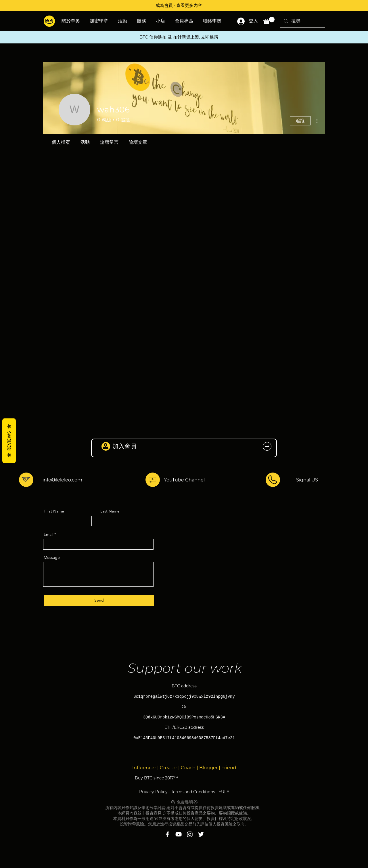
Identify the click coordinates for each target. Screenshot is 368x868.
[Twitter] (201, 834)
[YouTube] (179, 834)
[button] (123, 21)
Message (52, 557)
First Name (54, 511)
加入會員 (124, 446)
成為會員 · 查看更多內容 (179, 5)
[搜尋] (302, 21)
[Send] (99, 601)
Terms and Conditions (193, 792)
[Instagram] (190, 834)
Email (48, 534)
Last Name (110, 511)
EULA (224, 792)
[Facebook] (167, 834)
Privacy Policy (153, 792)
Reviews (9, 441)
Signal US (307, 480)
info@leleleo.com (62, 480)
